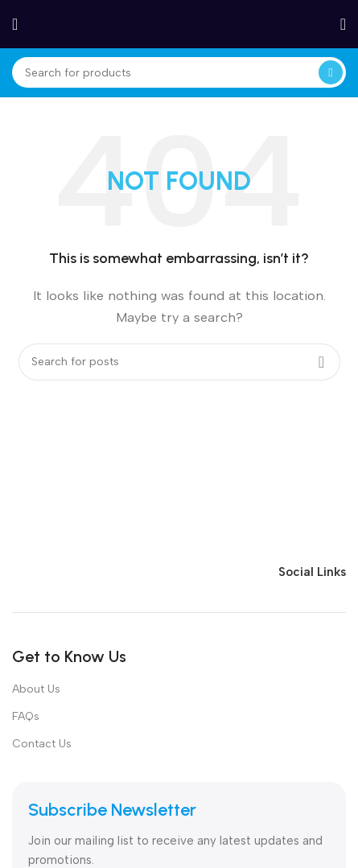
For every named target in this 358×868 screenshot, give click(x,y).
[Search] (179, 72)
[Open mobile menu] (15, 24)
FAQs (26, 716)
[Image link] (113, 570)
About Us (36, 689)
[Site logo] (179, 23)
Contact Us (42, 744)
